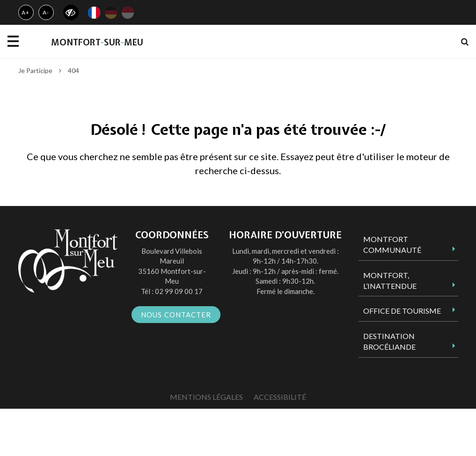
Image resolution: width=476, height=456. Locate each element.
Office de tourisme (402, 311)
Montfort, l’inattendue (390, 280)
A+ (26, 12)
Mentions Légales (206, 397)
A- (46, 12)
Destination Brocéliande (389, 341)
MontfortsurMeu (97, 42)
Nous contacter (176, 315)
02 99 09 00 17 (179, 291)
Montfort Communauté (392, 244)
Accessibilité (280, 397)
